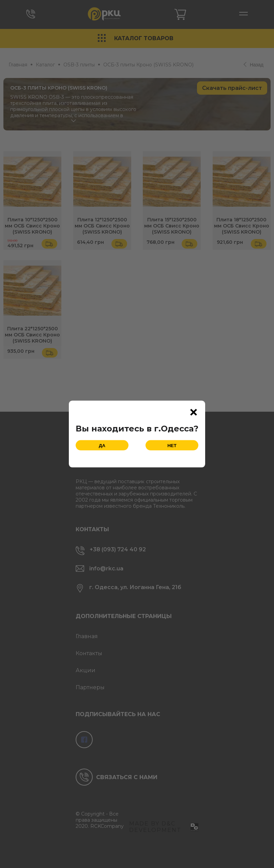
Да (102, 445)
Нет (172, 445)
